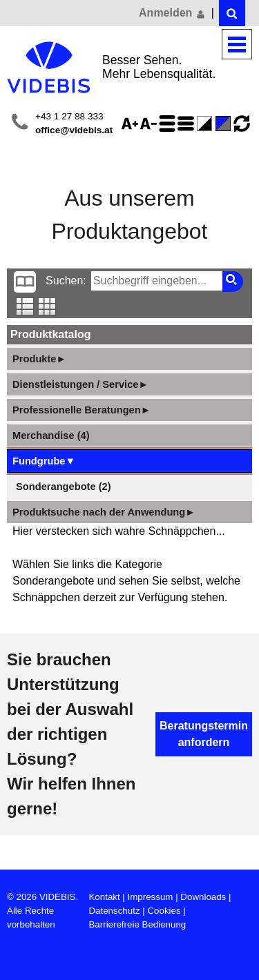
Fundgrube (44, 461)
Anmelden (173, 13)
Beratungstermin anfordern (204, 734)
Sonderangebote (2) (64, 487)
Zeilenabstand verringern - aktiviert (188, 124)
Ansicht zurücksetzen (242, 124)
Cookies (164, 911)
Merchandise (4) (51, 435)
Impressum (151, 897)
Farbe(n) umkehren (207, 124)
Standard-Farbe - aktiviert (225, 124)
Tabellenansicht (47, 306)
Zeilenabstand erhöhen (169, 124)
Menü (237, 45)
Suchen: (66, 281)
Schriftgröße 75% (151, 124)
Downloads (203, 897)
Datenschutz (114, 911)
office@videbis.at (74, 130)
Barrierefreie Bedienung (137, 924)
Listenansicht (25, 306)
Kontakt (104, 897)
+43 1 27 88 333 (69, 116)
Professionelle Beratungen (81, 410)
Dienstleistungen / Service (80, 384)
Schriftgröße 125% (132, 124)
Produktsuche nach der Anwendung (104, 512)
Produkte (39, 359)
